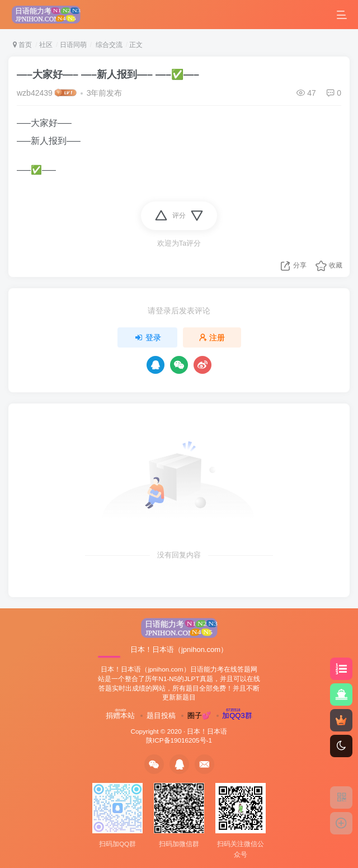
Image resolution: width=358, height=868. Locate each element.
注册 (212, 337)
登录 (148, 337)
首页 (22, 45)
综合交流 (108, 45)
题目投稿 (161, 715)
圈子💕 (199, 715)
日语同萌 (73, 45)
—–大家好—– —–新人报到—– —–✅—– (108, 74)
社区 (46, 45)
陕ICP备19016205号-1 (179, 740)
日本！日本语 (207, 731)
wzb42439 (35, 93)
